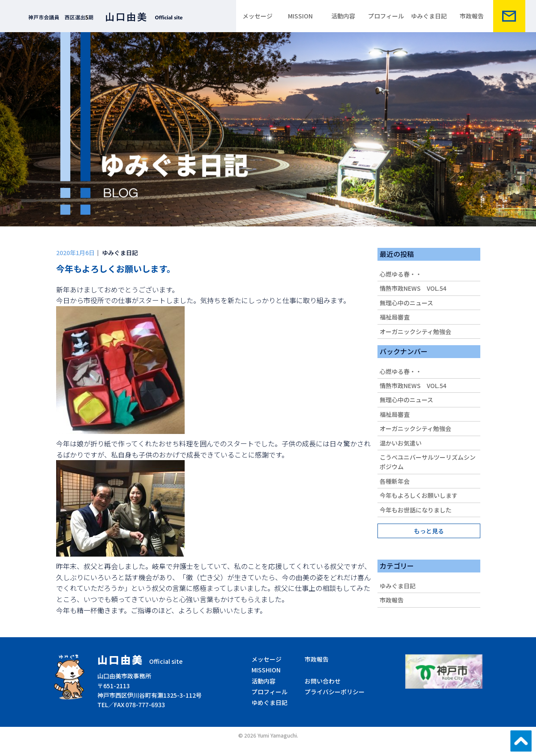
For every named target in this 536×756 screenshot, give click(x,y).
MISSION (300, 16)
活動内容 (343, 16)
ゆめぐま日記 (269, 702)
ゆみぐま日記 (429, 16)
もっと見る (429, 531)
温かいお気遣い (401, 443)
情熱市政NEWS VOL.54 (413, 288)
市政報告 (472, 16)
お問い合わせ (323, 681)
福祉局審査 (395, 317)
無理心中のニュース (406, 303)
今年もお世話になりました (416, 510)
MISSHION (266, 670)
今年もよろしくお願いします (419, 495)
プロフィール (386, 16)
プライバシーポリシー (335, 692)
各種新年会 (395, 481)
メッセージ (258, 16)
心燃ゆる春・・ (401, 274)
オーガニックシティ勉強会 (415, 331)
